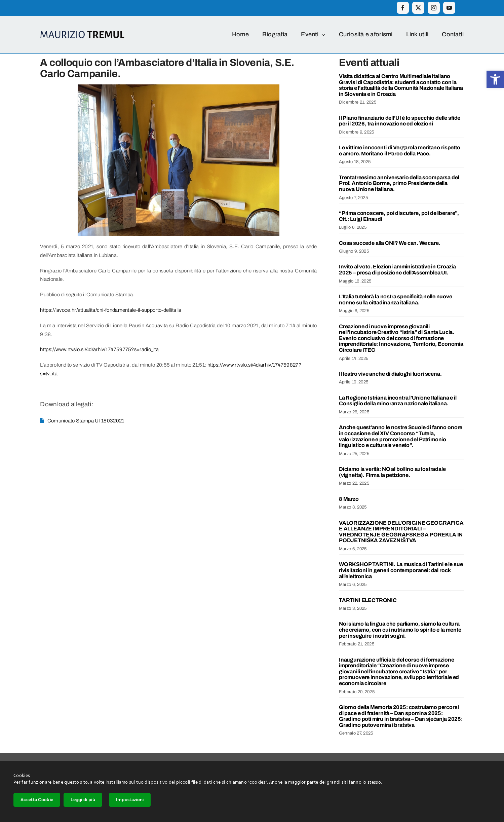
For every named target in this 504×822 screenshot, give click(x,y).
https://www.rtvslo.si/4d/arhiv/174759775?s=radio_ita (99, 349)
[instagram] (434, 8)
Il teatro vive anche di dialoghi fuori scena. (390, 374)
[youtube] (449, 8)
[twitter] (418, 8)
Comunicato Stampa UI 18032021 (86, 421)
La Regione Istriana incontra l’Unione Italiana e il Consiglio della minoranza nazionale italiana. (398, 401)
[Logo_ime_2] (82, 33)
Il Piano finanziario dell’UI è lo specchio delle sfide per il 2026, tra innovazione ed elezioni (400, 121)
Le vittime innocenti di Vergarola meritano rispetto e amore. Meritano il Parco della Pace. (400, 151)
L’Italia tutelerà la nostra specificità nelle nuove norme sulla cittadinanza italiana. (396, 300)
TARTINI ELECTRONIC (368, 600)
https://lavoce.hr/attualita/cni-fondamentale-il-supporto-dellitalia (111, 310)
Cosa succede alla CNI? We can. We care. (390, 243)
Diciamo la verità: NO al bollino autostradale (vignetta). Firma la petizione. (392, 472)
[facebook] (403, 8)
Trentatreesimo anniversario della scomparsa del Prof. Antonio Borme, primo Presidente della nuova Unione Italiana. (399, 183)
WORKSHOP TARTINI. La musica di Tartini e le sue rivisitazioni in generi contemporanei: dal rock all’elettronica (401, 570)
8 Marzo (349, 499)
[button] (495, 79)
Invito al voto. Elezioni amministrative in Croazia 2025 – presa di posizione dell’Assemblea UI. (397, 270)
